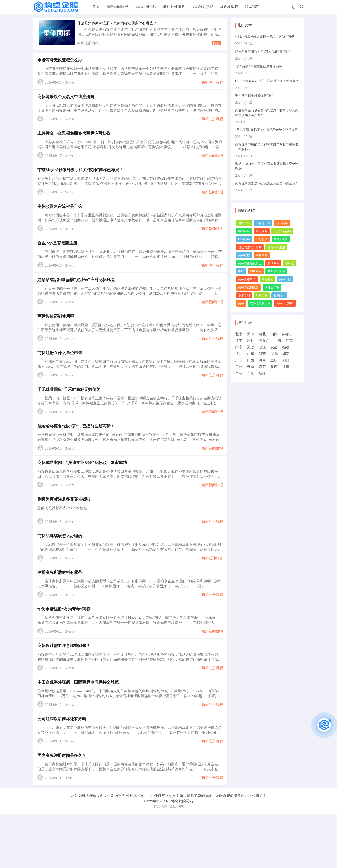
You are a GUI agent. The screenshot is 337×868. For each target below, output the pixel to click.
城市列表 (245, 323)
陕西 (274, 367)
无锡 (251, 347)
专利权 (289, 263)
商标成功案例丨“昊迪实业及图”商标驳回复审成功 (84, 494)
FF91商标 (244, 239)
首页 (96, 7)
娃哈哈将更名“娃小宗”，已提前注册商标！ (77, 455)
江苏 (289, 341)
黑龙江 (264, 341)
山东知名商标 (282, 231)
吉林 (251, 341)
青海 (239, 373)
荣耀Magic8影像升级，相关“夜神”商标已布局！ (82, 179)
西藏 (262, 367)
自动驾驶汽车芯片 (250, 247)
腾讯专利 (273, 263)
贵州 (239, 367)
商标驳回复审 (276, 271)
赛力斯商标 (281, 239)
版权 (241, 271)
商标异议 (285, 279)
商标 (241, 303)
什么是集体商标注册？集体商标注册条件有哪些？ (117, 23)
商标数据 (244, 255)
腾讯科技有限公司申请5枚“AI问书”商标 (263, 52)
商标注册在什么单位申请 (61, 376)
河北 (262, 334)
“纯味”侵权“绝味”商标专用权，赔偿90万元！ (266, 37)
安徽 (274, 347)
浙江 (262, 347)
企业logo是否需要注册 (59, 258)
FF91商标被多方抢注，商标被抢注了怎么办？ (267, 81)
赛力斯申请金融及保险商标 (254, 96)
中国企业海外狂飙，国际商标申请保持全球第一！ (84, 730)
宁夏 (251, 373)
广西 (251, 360)
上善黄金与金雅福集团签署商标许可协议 (75, 140)
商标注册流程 (146, 7)
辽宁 (239, 341)
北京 (239, 334)
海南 (262, 360)
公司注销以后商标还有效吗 (63, 769)
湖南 (286, 354)
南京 (239, 347)
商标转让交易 (202, 7)
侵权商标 (244, 223)
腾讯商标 (282, 223)
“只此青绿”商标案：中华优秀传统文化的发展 (267, 130)
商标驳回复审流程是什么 (61, 219)
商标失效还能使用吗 (57, 337)
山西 (274, 334)
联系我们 (252, 7)
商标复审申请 (247, 279)
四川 (286, 360)
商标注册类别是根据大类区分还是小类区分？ (267, 183)
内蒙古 (288, 334)
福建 (286, 347)
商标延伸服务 (174, 7)
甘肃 (286, 367)
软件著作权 (272, 287)
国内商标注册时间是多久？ (63, 808)
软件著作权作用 (260, 303)
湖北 (274, 354)
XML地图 (176, 861)
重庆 (274, 360)
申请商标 (244, 231)
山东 (251, 354)
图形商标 (279, 295)
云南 (251, 367)
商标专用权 (263, 223)
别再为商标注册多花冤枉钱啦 (65, 533)
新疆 (262, 373)
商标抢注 (262, 239)
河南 (262, 354)
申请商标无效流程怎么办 (61, 61)
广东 (239, 360)
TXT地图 (160, 861)
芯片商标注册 (276, 247)
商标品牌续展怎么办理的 (61, 572)
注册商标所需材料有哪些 (61, 612)
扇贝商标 (262, 231)
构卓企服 (256, 271)
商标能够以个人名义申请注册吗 (67, 101)
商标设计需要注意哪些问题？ (65, 690)
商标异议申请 (285, 303)
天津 (251, 334)
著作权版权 (229, 7)
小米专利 (244, 295)
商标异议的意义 (248, 287)
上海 (278, 341)
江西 (239, 354)
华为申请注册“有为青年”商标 (65, 651)
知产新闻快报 (117, 7)
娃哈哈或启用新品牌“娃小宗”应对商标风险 (77, 297)
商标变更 (262, 255)
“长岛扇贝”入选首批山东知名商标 (259, 66)
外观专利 (262, 295)
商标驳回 (267, 279)
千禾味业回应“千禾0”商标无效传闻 (70, 415)
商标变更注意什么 (250, 263)
